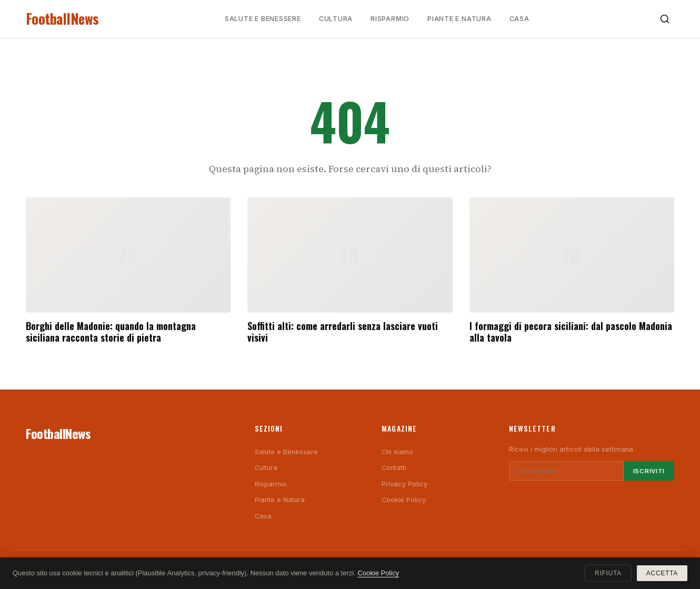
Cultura (336, 19)
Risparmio (390, 19)
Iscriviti (649, 471)
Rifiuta (608, 573)
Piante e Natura (459, 19)
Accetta (662, 573)
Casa (519, 19)
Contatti (394, 468)
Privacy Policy (404, 484)
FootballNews (62, 19)
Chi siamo (397, 452)
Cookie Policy (404, 500)
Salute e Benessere (263, 19)
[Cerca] (665, 19)
